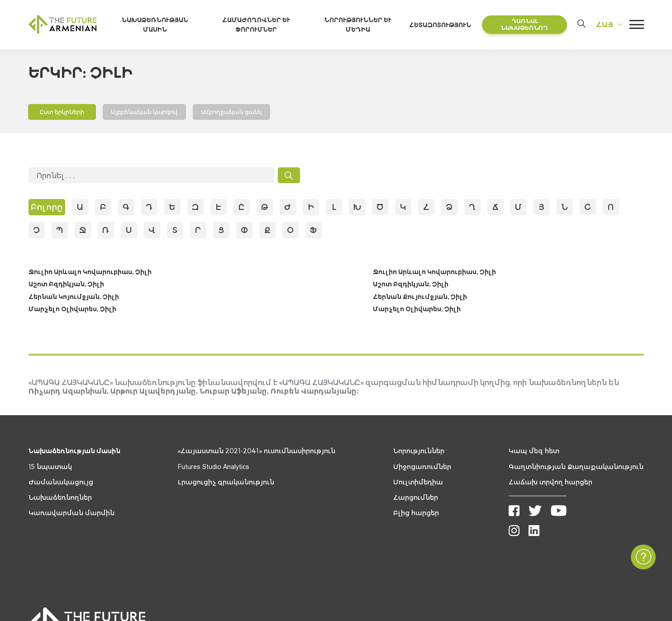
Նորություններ (419, 453)
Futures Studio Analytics (214, 468)
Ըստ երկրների (62, 113)
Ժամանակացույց (61, 484)
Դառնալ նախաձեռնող (525, 25)
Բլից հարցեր (416, 515)
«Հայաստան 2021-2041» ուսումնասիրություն (257, 453)
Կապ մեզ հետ (534, 453)
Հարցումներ (416, 499)
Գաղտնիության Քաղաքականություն (576, 468)
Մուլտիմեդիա (418, 484)
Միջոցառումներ (422, 468)
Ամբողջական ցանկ (233, 113)
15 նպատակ (50, 468)
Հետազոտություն (444, 25)
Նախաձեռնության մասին (74, 453)
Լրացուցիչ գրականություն (226, 484)
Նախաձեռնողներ (60, 499)
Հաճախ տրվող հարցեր (550, 484)
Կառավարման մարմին (71, 515)
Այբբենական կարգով (145, 113)
